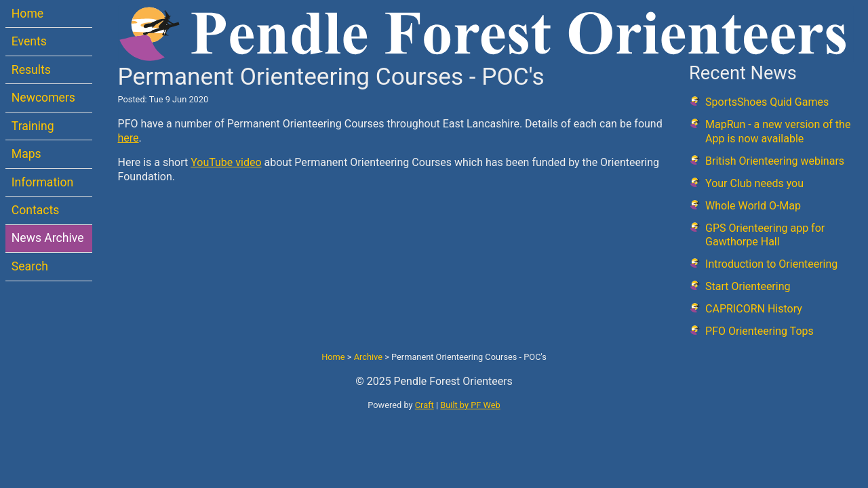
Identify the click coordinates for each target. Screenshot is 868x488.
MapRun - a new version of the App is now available (778, 131)
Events (29, 41)
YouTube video (226, 162)
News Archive (48, 238)
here (129, 138)
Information (42, 182)
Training (33, 126)
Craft (425, 405)
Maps (26, 154)
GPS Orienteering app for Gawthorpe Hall (765, 235)
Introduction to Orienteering (771, 264)
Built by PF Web (470, 405)
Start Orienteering (748, 286)
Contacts (36, 210)
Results (31, 70)
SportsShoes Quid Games (767, 102)
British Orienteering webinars (775, 161)
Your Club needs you (754, 183)
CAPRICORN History (754, 309)
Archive (368, 357)
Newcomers (43, 98)
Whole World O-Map (753, 206)
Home (27, 14)
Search (30, 266)
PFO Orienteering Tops (759, 331)
